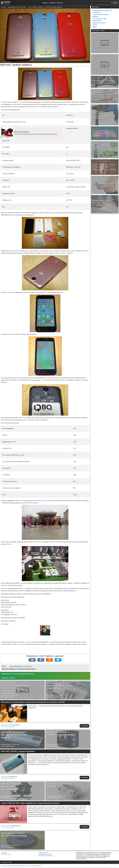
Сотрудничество (43, 853)
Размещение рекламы (45, 855)
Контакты (60, 3)
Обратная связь (6, 855)
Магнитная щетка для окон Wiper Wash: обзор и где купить (60, 686)
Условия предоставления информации (13, 866)
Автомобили (97, 12)
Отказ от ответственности (33, 866)
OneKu (7, 2)
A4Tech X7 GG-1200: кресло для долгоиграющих (12, 787)
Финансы (96, 17)
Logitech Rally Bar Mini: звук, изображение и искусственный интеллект (30, 804)
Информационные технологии (102, 10)
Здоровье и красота (99, 23)
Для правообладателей (46, 856)
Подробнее (84, 726)
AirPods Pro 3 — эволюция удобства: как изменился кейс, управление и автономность (14, 689)
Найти (115, 3)
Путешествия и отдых (100, 19)
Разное (95, 25)
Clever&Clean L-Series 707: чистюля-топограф (14, 835)
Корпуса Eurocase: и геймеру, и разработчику (60, 734)
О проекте (52, 3)
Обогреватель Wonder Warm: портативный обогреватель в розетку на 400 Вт (33, 703)
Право (95, 27)
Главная (45, 3)
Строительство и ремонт (101, 15)
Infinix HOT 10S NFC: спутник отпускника (18, 752)
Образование (97, 21)
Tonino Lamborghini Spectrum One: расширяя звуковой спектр (36, 134)
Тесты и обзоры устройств (8, 698)
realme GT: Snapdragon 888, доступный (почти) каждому (14, 735)
